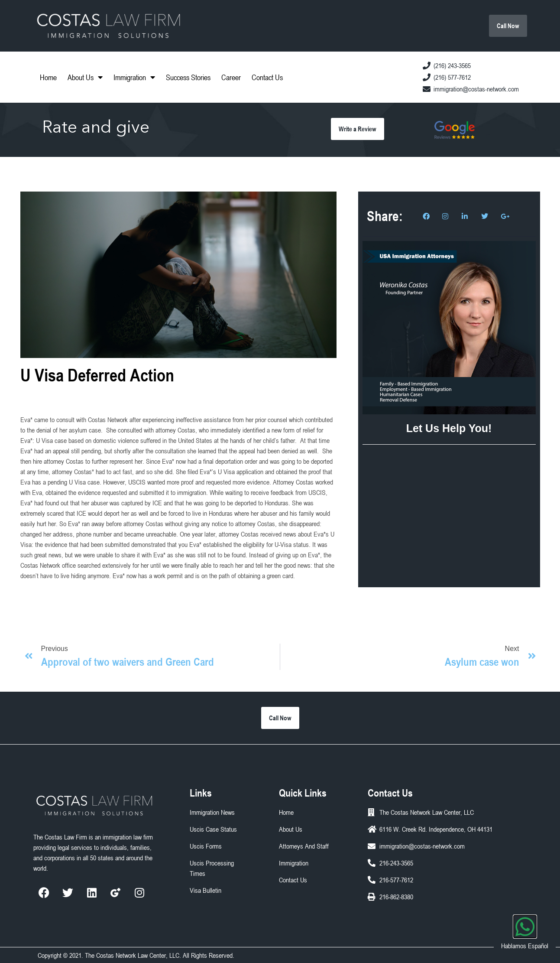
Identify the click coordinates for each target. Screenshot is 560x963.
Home (48, 77)
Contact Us (267, 77)
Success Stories (188, 77)
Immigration (134, 77)
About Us (85, 77)
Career (231, 77)
